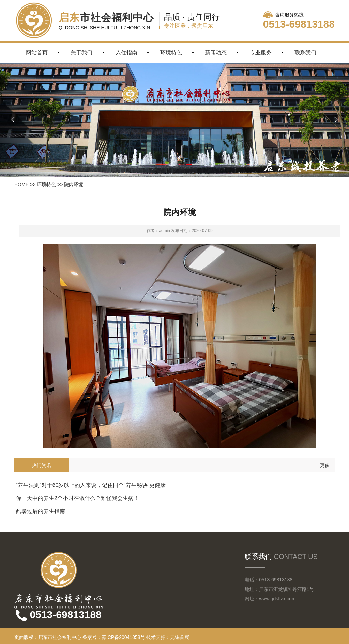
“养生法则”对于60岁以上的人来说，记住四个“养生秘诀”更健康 (91, 485)
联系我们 (305, 53)
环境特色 (171, 53)
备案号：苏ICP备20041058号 (114, 637)
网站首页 (37, 53)
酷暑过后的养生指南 (41, 511)
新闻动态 (216, 53)
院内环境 (74, 184)
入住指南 (126, 53)
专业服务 (261, 53)
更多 (325, 465)
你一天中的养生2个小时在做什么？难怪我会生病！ (78, 498)
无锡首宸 (180, 637)
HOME (21, 184)
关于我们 (81, 53)
